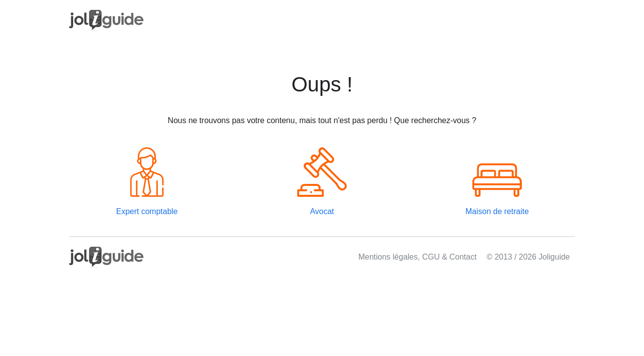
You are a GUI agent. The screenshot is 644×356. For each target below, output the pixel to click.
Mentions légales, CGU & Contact (417, 257)
